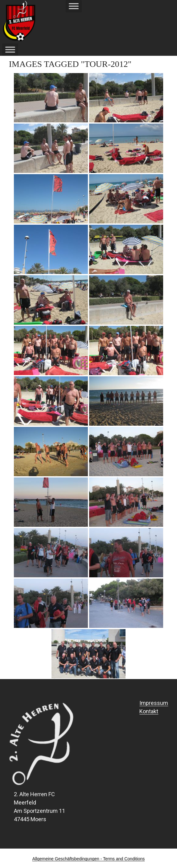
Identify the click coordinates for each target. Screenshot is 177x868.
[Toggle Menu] (74, 6)
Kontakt (149, 711)
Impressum (154, 703)
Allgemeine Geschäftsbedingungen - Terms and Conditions (89, 859)
